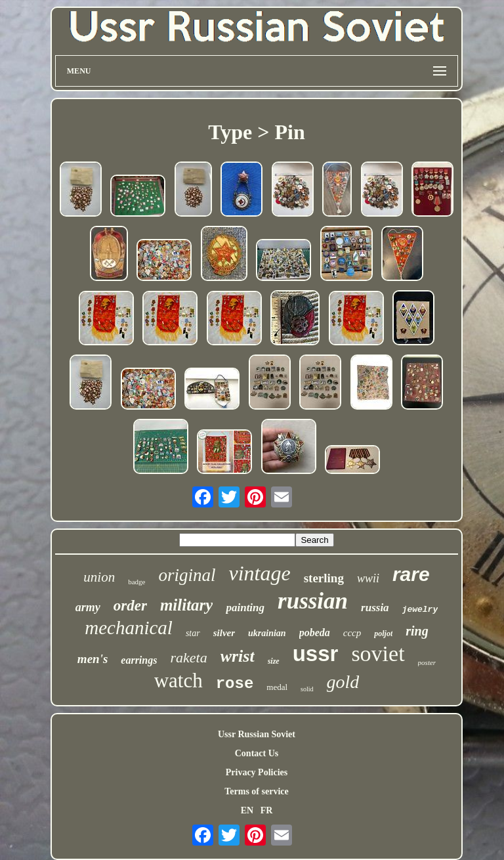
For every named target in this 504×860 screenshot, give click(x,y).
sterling (324, 578)
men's (93, 659)
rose (235, 684)
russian (313, 601)
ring (417, 631)
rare (411, 574)
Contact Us (257, 753)
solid (307, 689)
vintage (259, 573)
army (88, 607)
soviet (378, 654)
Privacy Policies (257, 772)
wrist (238, 656)
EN (247, 810)
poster (427, 662)
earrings (139, 660)
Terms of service (256, 791)
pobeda (315, 633)
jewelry (420, 610)
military (187, 605)
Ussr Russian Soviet (257, 734)
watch (178, 680)
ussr (316, 654)
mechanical (129, 628)
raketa (188, 657)
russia (375, 608)
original (187, 575)
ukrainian (267, 633)
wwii (368, 578)
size (274, 661)
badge (136, 582)
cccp (352, 633)
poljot (383, 634)
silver (224, 633)
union (99, 577)
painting (245, 608)
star (193, 633)
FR (267, 810)
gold (343, 682)
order (130, 606)
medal (277, 687)
